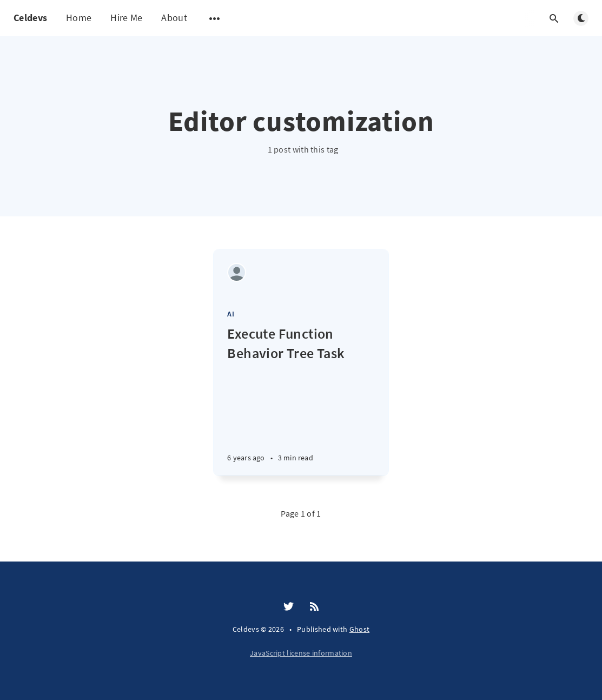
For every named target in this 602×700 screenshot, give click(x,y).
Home (79, 18)
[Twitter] (289, 607)
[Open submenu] (215, 18)
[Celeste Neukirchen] (237, 272)
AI (230, 314)
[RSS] (314, 607)
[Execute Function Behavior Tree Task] (301, 400)
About (174, 18)
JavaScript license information (301, 653)
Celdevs (30, 18)
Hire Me (126, 18)
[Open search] (554, 18)
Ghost (360, 629)
